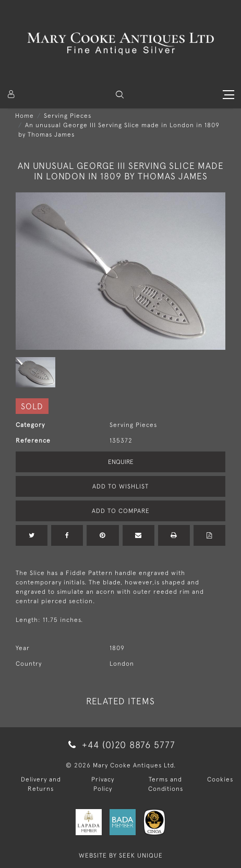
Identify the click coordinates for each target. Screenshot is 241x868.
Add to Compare (121, 511)
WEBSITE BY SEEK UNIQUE (121, 855)
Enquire (121, 462)
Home (25, 116)
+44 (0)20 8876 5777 (121, 745)
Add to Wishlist (121, 486)
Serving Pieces (68, 116)
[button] (120, 95)
